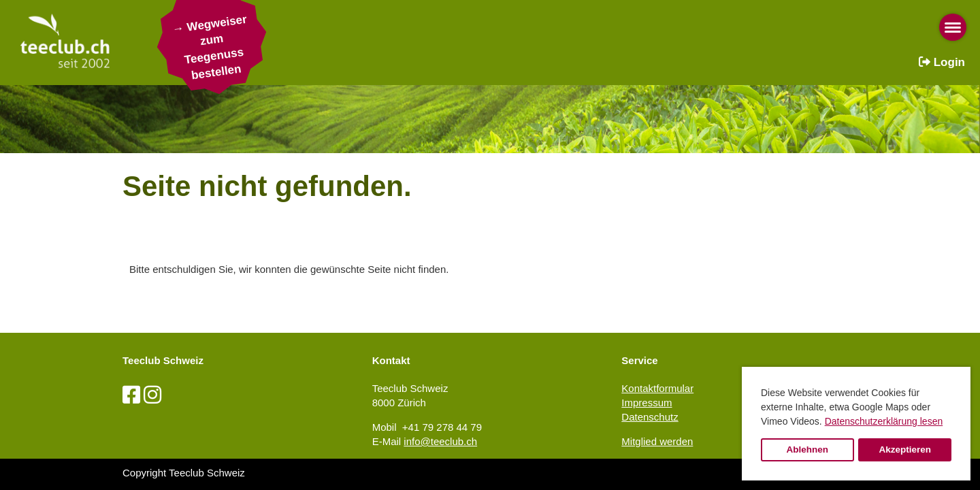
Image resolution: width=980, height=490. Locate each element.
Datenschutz (650, 417)
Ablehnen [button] (808, 450)
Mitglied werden (657, 441)
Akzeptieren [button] (905, 450)
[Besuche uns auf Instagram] (152, 395)
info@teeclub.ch (440, 441)
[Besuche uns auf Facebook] (131, 395)
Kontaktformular (657, 388)
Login (942, 62)
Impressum (647, 403)
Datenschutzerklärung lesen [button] (884, 421)
